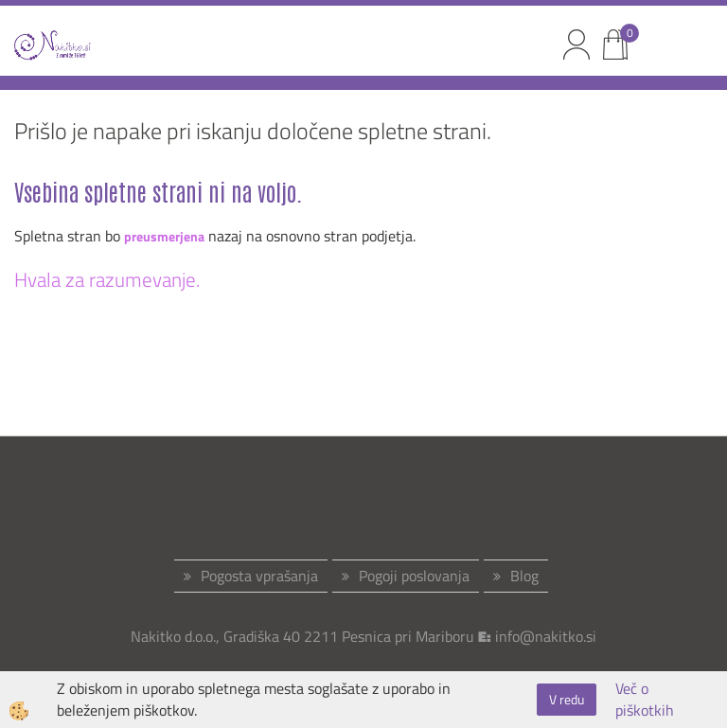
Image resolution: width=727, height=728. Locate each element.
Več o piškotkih (645, 700)
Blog (524, 576)
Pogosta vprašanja (259, 576)
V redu (567, 699)
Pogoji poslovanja (414, 576)
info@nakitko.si (546, 636)
